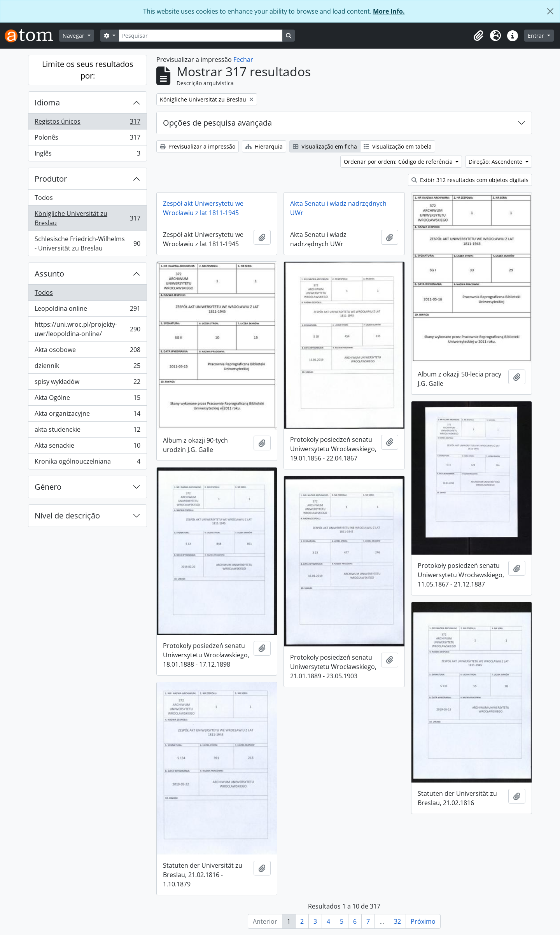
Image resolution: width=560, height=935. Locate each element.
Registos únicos (87, 123)
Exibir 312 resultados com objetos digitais (470, 180)
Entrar (537, 36)
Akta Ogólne (87, 399)
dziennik (87, 367)
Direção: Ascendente (496, 162)
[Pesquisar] (201, 36)
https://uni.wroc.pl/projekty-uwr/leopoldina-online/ (87, 329)
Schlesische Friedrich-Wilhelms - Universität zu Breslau (87, 243)
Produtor (51, 179)
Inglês (87, 155)
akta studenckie (87, 431)
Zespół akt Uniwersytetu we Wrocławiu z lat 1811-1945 (203, 208)
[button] (478, 36)
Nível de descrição (67, 516)
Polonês (87, 139)
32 (397, 921)
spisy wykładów (87, 383)
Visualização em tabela (398, 146)
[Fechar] (550, 11)
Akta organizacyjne (87, 415)
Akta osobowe (87, 351)
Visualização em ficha (325, 146)
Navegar (74, 36)
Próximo (423, 921)
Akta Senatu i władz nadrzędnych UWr (338, 208)
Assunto (49, 274)
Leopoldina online (87, 310)
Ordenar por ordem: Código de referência (399, 162)
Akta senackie (87, 447)
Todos (44, 198)
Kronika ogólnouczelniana (87, 463)
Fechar (243, 60)
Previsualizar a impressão (198, 146)
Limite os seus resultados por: (88, 70)
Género (48, 487)
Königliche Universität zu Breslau (87, 218)
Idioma (47, 102)
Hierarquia (264, 146)
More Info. (389, 11)
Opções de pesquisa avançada (217, 123)
